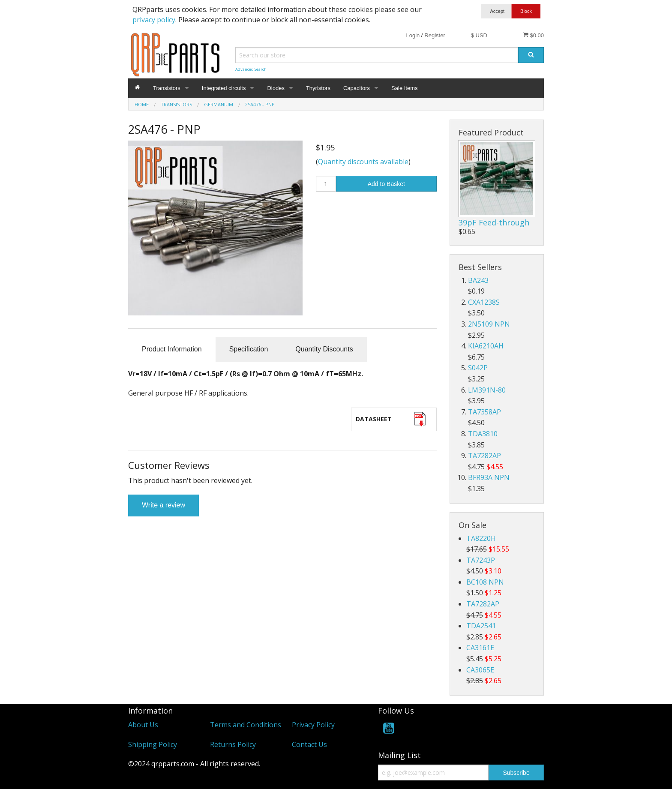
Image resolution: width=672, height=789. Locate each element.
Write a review (163, 505)
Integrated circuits (224, 88)
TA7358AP (484, 412)
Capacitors (357, 88)
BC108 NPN (485, 582)
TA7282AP (484, 456)
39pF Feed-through (494, 222)
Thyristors (318, 88)
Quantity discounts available (363, 162)
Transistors (167, 88)
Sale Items (404, 88)
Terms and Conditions (246, 725)
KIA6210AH (486, 346)
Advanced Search (251, 69)
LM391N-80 (487, 390)
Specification (249, 349)
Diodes (276, 88)
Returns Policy (233, 744)
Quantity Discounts (324, 349)
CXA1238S (484, 302)
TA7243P (481, 560)
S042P (478, 368)
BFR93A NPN (489, 477)
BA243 (478, 280)
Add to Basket (386, 184)
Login (413, 35)
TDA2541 (481, 626)
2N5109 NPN (489, 324)
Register (435, 35)
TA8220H (481, 538)
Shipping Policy (153, 744)
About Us (143, 725)
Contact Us (309, 744)
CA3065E (480, 670)
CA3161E (480, 648)
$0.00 (533, 35)
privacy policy (154, 20)
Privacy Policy (313, 725)
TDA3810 (483, 434)
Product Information (172, 349)
